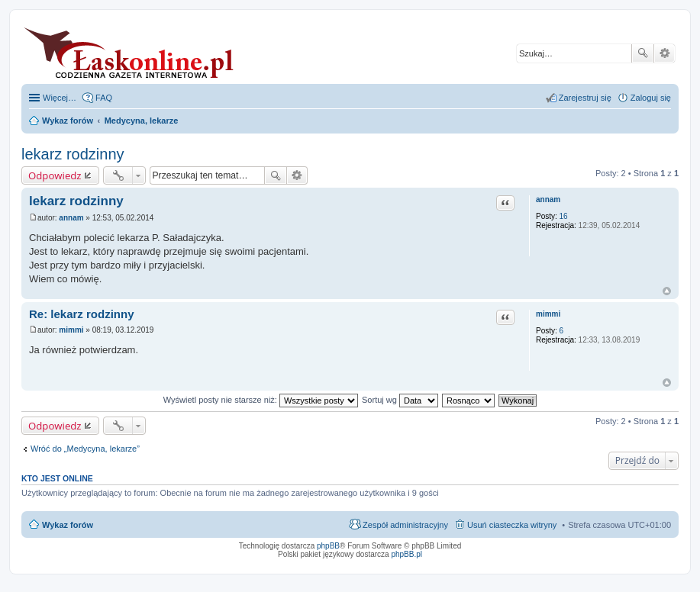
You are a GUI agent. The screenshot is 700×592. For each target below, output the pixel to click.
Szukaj (643, 53)
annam (548, 199)
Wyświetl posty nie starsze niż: (261, 400)
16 (564, 216)
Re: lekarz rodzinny (82, 314)
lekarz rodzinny (73, 154)
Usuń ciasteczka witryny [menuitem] (512, 525)
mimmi (548, 314)
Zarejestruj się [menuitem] (585, 98)
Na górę (667, 291)
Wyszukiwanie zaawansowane (665, 53)
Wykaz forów (68, 525)
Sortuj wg (400, 400)
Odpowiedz (55, 175)
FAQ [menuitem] (104, 98)
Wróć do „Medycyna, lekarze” (85, 449)
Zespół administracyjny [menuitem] (405, 525)
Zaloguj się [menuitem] (651, 98)
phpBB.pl (406, 554)
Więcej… (60, 98)
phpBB (328, 546)
